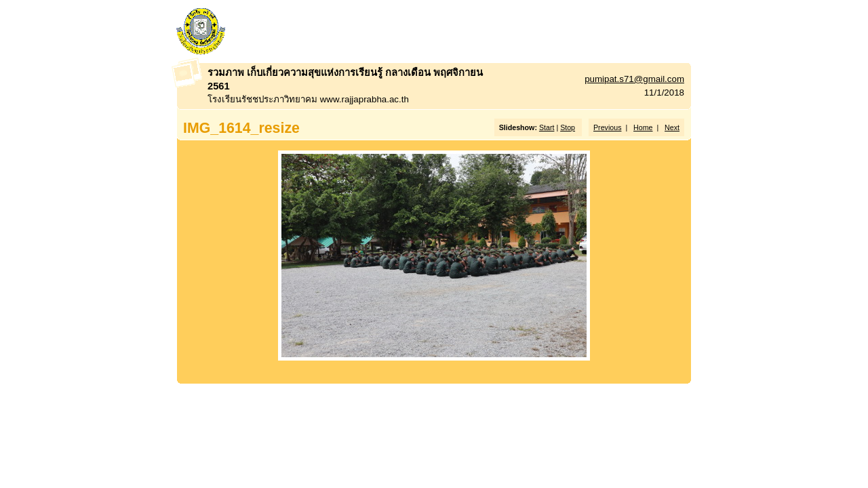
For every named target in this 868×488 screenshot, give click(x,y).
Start (547, 127)
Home (643, 127)
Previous (607, 127)
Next (672, 127)
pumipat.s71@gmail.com (634, 79)
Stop (568, 127)
